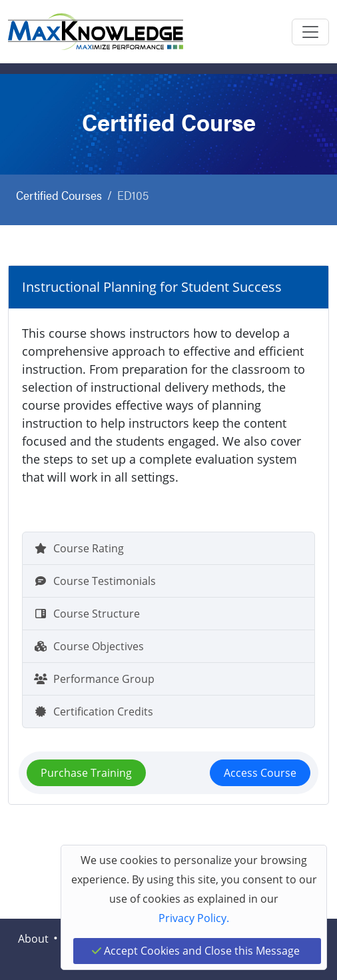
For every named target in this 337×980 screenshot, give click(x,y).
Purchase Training (86, 773)
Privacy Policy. (194, 918)
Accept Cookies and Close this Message (196, 951)
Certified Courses (59, 195)
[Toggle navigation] (310, 32)
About (33, 939)
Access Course (260, 773)
